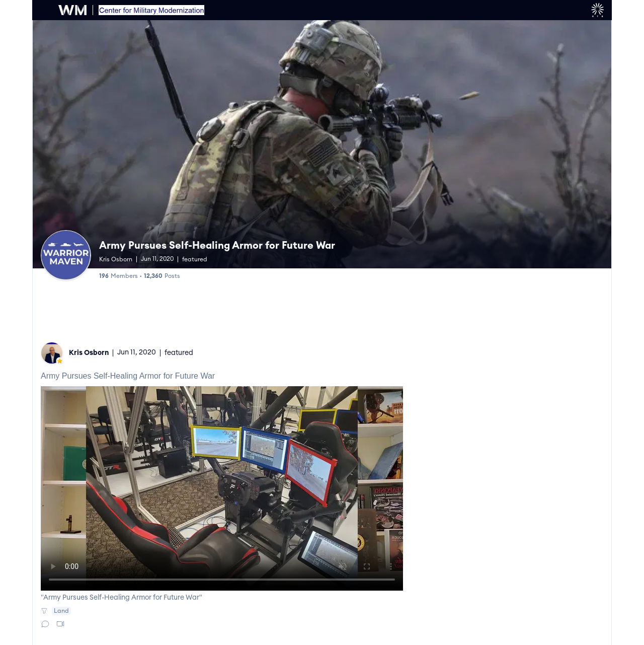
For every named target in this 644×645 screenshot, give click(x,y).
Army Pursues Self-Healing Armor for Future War (217, 246)
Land (61, 611)
